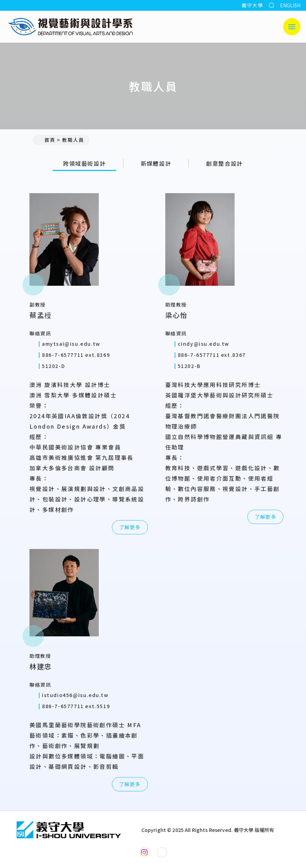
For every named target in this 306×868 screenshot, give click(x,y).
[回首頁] (69, 830)
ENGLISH (290, 5)
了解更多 (130, 527)
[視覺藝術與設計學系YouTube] (162, 852)
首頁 (47, 140)
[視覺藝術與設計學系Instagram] (145, 852)
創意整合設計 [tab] (225, 163)
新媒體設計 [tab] (156, 163)
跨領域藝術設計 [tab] (84, 163)
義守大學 (252, 5)
